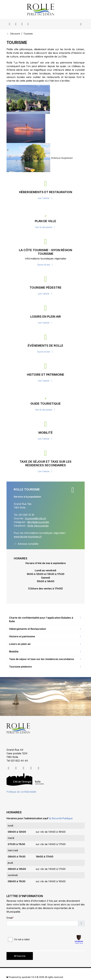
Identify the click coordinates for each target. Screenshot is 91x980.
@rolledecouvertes (38, 522)
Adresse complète (26, 544)
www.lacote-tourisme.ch (28, 537)
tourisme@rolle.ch (36, 518)
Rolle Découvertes (38, 526)
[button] (81, 923)
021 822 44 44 (19, 761)
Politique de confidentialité (21, 792)
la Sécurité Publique (61, 818)
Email (10, 918)
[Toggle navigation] (81, 24)
